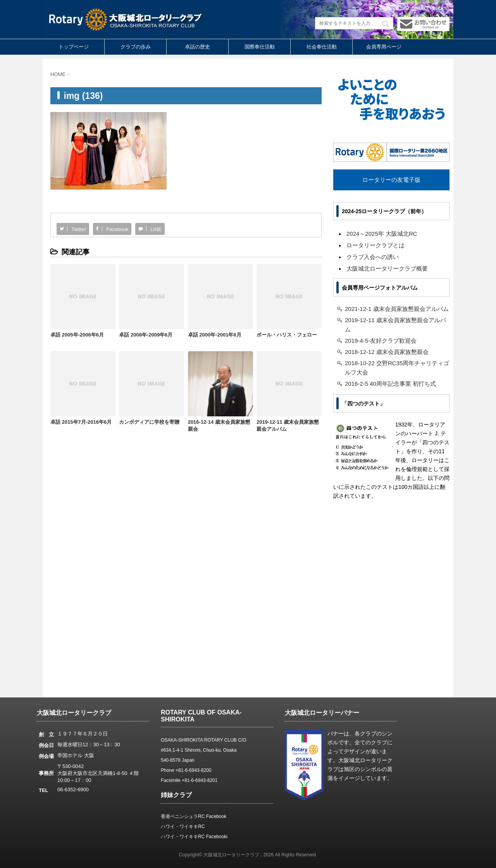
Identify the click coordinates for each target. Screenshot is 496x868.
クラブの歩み (136, 47)
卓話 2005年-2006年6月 (77, 335)
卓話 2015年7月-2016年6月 (81, 422)
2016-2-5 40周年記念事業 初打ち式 (390, 384)
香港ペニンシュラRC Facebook (194, 816)
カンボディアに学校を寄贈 (149, 422)
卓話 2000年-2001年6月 (215, 335)
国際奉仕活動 (260, 47)
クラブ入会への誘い (373, 257)
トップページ (74, 47)
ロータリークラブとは (375, 245)
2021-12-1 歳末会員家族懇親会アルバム (397, 309)
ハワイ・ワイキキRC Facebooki (194, 837)
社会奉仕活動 (322, 47)
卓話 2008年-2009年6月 (146, 335)
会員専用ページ (384, 47)
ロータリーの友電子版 (391, 180)
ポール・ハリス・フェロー (287, 335)
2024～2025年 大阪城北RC (382, 234)
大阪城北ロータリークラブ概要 (387, 268)
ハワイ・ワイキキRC (183, 827)
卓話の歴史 (197, 47)
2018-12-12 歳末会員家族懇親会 (387, 352)
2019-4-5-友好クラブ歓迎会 (381, 341)
